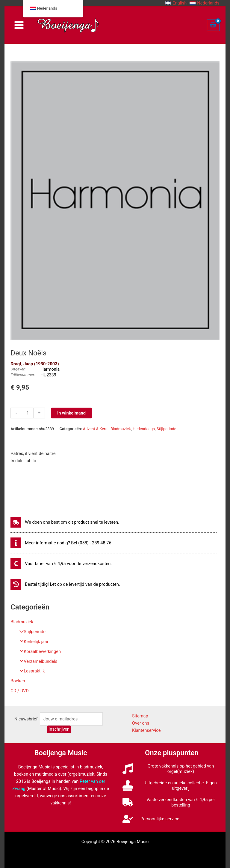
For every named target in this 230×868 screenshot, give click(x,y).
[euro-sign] (61, 564)
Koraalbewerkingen (39, 651)
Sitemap (140, 716)
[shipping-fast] (65, 522)
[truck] (172, 802)
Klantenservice (146, 730)
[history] (65, 584)
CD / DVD (20, 691)
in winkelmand (71, 413)
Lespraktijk (31, 671)
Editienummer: (23, 375)
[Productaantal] (28, 413)
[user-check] (151, 819)
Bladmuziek (22, 622)
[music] (172, 769)
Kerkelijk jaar (32, 642)
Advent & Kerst (96, 429)
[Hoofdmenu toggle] (19, 25)
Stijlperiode (31, 632)
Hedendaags (144, 429)
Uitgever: (18, 369)
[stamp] (172, 786)
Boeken (18, 681)
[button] (176, 3)
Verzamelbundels (37, 661)
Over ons (141, 723)
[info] (61, 543)
